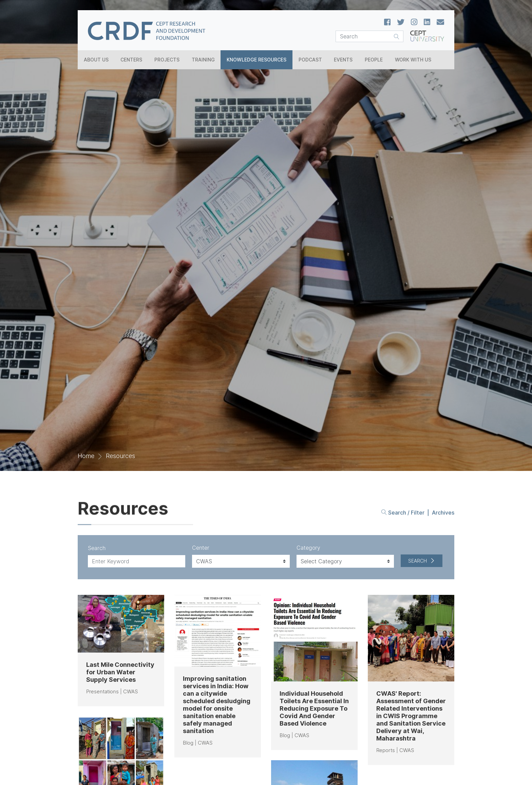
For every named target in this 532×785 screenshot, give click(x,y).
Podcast (310, 60)
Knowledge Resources (256, 60)
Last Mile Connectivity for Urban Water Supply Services (120, 672)
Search (97, 548)
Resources (120, 456)
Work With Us (413, 60)
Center (201, 548)
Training (203, 60)
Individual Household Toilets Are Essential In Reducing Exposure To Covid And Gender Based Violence (314, 708)
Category (308, 548)
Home (86, 456)
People (374, 60)
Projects (167, 60)
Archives (443, 513)
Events (343, 60)
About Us (96, 60)
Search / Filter (403, 513)
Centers (131, 60)
